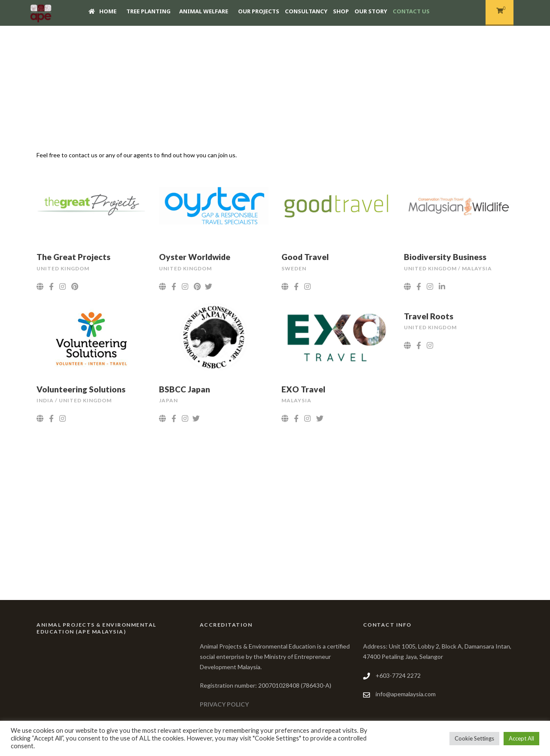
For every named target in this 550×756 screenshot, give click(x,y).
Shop (341, 11)
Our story (371, 11)
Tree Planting (148, 11)
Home (102, 11)
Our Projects (259, 11)
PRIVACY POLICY (224, 704)
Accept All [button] (521, 738)
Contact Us (411, 11)
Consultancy (306, 11)
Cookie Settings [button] (474, 738)
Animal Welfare (204, 11)
